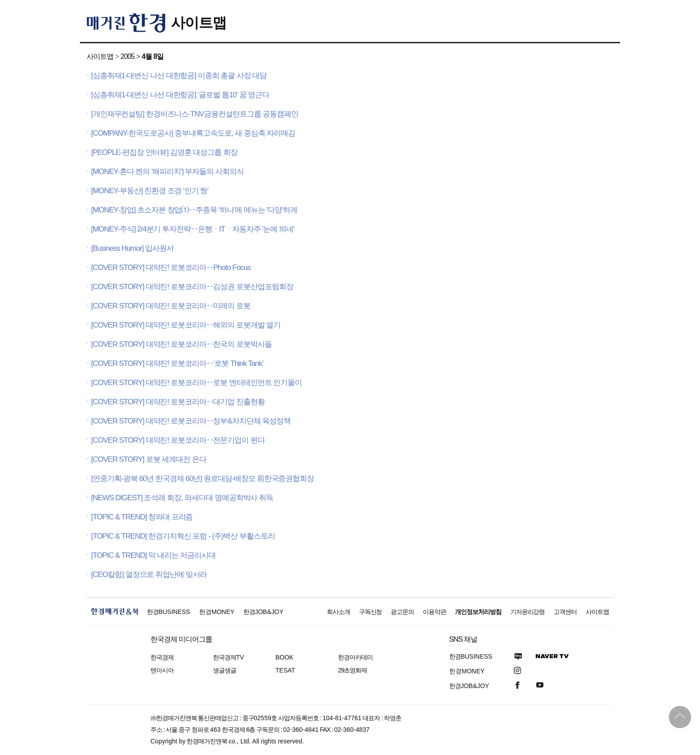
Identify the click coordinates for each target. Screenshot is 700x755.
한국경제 (162, 657)
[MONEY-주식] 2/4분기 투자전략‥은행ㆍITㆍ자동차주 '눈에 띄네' (193, 229)
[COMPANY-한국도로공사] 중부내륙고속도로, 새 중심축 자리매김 (193, 133)
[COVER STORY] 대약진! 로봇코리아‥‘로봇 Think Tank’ (177, 363)
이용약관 (434, 612)
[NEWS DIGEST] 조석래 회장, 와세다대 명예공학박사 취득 (182, 498)
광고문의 (402, 612)
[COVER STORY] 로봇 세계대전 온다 (149, 459)
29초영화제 (352, 670)
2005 (127, 56)
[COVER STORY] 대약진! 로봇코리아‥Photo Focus (171, 268)
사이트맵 (199, 23)
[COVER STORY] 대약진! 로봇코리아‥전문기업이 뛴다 (178, 440)
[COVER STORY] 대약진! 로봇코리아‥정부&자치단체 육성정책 (191, 421)
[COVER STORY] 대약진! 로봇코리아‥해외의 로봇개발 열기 (186, 325)
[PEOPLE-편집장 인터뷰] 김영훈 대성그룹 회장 (164, 152)
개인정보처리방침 (478, 612)
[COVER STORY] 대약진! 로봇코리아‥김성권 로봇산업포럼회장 (192, 287)
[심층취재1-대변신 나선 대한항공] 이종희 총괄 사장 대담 (179, 76)
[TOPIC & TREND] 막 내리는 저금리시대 (153, 555)
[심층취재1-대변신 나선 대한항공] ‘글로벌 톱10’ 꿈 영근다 (180, 95)
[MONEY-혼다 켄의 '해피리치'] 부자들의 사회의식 (167, 172)
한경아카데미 (355, 657)
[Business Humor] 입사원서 (132, 248)
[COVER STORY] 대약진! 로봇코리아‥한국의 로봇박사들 (181, 344)
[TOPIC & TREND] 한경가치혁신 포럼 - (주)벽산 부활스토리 (183, 536)
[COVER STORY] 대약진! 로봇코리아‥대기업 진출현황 (178, 402)
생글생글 (225, 670)
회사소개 (338, 612)
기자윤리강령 (528, 612)
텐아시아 (162, 670)
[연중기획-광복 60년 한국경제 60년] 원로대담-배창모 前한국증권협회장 (202, 479)
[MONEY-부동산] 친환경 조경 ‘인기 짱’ (150, 191)
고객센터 (565, 612)
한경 (169, 612)
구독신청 (371, 612)
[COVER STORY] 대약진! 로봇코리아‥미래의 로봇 (171, 306)
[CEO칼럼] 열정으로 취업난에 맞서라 (149, 575)
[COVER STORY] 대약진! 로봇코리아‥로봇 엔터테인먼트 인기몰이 (196, 383)
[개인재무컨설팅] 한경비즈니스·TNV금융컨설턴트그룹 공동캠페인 (195, 114)
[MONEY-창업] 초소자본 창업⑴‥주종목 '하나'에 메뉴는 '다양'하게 (194, 210)
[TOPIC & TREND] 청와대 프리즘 (142, 517)
